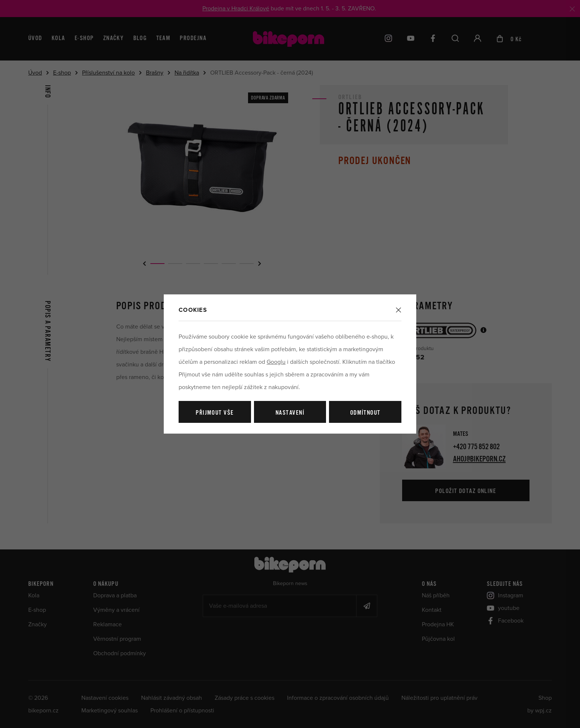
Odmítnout (365, 413)
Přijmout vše (215, 413)
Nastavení (290, 413)
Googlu (276, 362)
